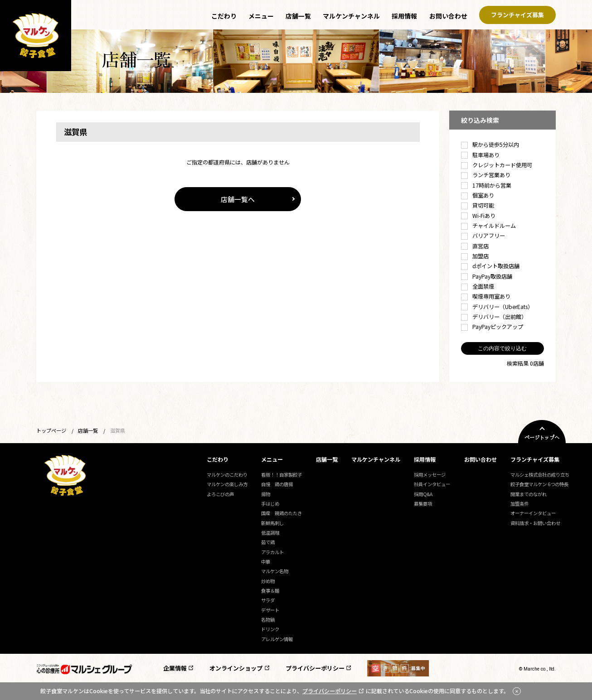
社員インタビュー (432, 484)
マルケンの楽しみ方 (227, 484)
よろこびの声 (220, 494)
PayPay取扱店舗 (487, 276)
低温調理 (270, 533)
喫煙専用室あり (486, 296)
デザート (270, 610)
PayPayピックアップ (492, 327)
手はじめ (270, 504)
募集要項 (423, 504)
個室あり (478, 195)
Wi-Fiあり (478, 216)
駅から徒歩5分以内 (490, 145)
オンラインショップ (236, 668)
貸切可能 (478, 205)
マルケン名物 (275, 571)
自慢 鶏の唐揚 (277, 484)
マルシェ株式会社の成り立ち (540, 475)
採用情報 (404, 16)
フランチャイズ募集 (517, 15)
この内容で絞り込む (502, 348)
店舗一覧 (298, 16)
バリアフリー (483, 236)
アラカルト (272, 552)
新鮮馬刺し (272, 523)
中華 (266, 562)
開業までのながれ (529, 494)
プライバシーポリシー (315, 668)
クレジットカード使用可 (497, 165)
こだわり (224, 16)
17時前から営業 (486, 185)
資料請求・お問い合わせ (535, 523)
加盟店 (475, 256)
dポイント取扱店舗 (490, 266)
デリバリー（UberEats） (497, 307)
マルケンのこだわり (227, 475)
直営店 (475, 246)
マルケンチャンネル (351, 16)
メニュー (261, 16)
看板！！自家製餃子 (281, 475)
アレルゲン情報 (277, 639)
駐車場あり (480, 155)
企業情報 (175, 668)
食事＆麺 (270, 591)
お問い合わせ (448, 16)
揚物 (266, 494)
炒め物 (268, 581)
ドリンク (270, 629)
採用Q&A (423, 494)
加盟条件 (519, 504)
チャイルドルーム (488, 226)
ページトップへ (542, 438)
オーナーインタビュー (533, 513)
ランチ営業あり (486, 175)
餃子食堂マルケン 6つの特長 (539, 484)
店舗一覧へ (238, 199)
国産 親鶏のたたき (281, 513)
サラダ (268, 600)
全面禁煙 (478, 286)
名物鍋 (268, 620)
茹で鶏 (268, 542)
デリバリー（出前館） (494, 317)
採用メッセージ (430, 475)
